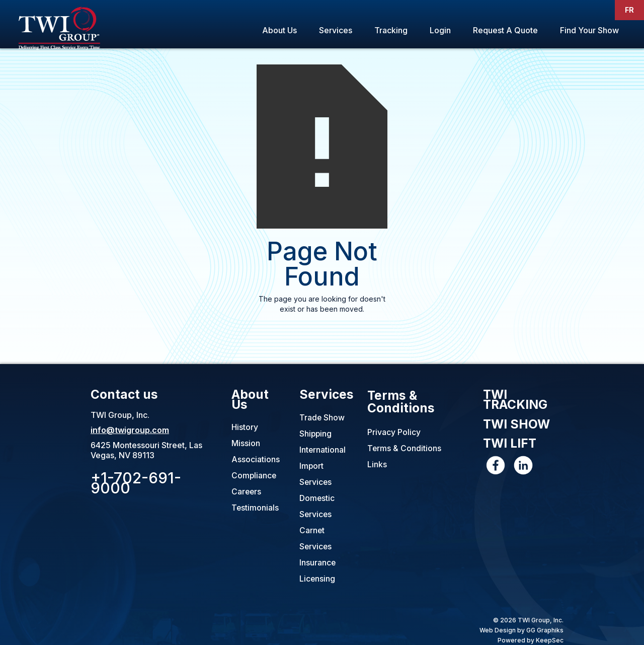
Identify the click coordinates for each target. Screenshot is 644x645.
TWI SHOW (517, 426)
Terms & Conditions (401, 402)
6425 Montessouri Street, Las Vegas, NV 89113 (146, 450)
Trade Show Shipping (322, 425)
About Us (279, 30)
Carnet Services (316, 538)
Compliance (254, 476)
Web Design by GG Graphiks (521, 630)
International (323, 450)
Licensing (317, 579)
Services (336, 30)
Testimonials (255, 508)
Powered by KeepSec (531, 640)
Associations (256, 460)
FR (629, 10)
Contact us (125, 394)
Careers (247, 492)
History (245, 427)
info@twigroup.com (130, 429)
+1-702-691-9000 (136, 482)
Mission (246, 444)
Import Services (316, 474)
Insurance (318, 562)
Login (440, 30)
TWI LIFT (510, 446)
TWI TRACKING (516, 401)
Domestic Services (317, 506)
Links (377, 465)
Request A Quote (505, 30)
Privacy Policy (394, 433)
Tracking (391, 30)
